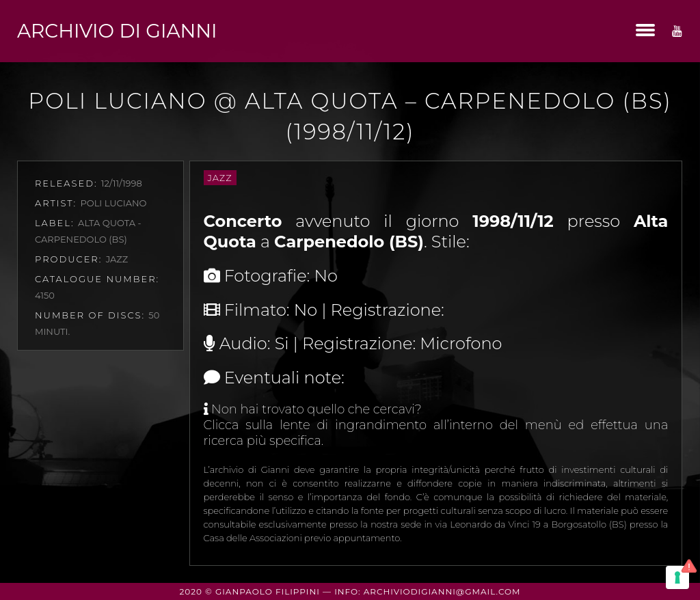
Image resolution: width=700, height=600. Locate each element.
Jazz (220, 178)
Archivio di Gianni (117, 31)
